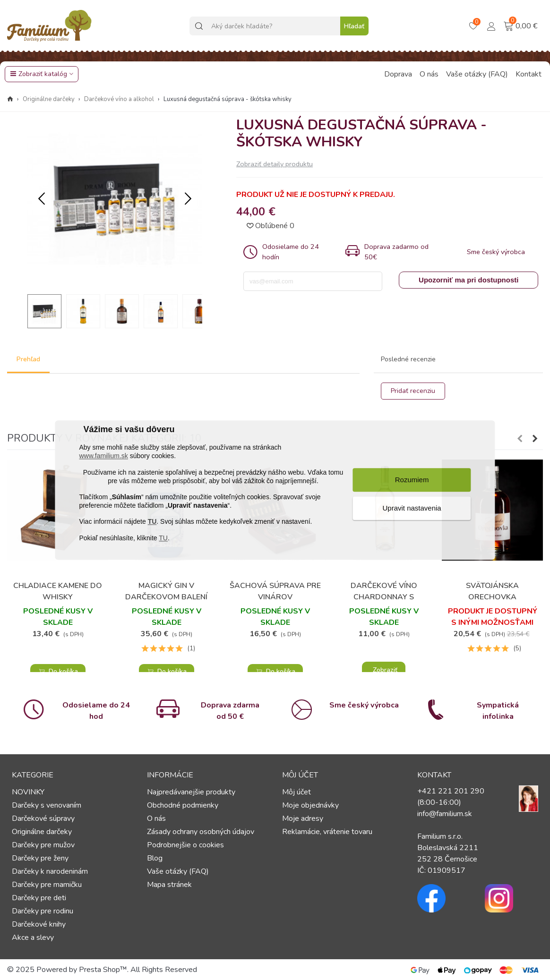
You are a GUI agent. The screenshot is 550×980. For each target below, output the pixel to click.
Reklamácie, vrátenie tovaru (327, 832)
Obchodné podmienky (183, 805)
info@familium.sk (445, 814)
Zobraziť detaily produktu (275, 164)
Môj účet (296, 792)
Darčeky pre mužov (43, 845)
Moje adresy (303, 818)
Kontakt (529, 74)
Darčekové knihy (39, 924)
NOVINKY (28, 792)
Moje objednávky (310, 805)
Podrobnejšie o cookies (185, 845)
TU (152, 522)
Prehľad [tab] (28, 359)
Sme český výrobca (364, 705)
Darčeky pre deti (39, 898)
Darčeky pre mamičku (47, 885)
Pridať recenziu (413, 391)
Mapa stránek (169, 885)
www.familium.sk (103, 456)
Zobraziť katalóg (39, 74)
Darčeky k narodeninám (50, 871)
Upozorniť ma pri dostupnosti (468, 280)
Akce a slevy (33, 937)
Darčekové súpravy (43, 818)
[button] (188, 199)
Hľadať (354, 26)
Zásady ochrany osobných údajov (201, 832)
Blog (155, 858)
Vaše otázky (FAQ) (477, 74)
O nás (429, 74)
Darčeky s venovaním (47, 805)
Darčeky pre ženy (40, 858)
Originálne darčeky (42, 832)
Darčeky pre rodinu (43, 911)
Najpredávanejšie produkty (191, 792)
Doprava (398, 74)
